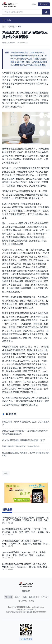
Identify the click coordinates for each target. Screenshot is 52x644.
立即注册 (44, 4)
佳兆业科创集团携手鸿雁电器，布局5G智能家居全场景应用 (26, 454)
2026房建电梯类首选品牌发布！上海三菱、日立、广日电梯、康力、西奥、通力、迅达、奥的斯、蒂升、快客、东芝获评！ (25, 530)
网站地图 (26, 591)
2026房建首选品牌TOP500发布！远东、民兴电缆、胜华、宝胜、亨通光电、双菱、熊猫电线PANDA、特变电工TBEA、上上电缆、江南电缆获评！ (25, 554)
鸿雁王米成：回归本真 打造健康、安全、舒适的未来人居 (26, 423)
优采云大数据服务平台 (31, 597)
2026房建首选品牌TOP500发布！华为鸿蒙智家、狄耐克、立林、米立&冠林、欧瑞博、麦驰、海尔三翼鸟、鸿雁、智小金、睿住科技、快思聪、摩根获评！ (26, 565)
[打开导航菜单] (7, 20)
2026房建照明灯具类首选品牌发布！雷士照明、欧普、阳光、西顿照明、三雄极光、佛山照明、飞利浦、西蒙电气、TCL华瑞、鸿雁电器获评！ (25, 519)
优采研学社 (22, 601)
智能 (20, 27)
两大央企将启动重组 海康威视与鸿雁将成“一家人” (24, 440)
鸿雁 (6, 473)
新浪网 (18, 597)
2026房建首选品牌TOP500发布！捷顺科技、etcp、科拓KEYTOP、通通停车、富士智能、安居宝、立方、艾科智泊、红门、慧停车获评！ (25, 542)
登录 (34, 4)
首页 (4, 27)
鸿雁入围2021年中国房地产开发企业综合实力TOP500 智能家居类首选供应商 (25, 432)
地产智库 (45, 597)
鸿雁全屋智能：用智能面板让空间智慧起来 (21, 446)
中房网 (31, 601)
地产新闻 (12, 27)
